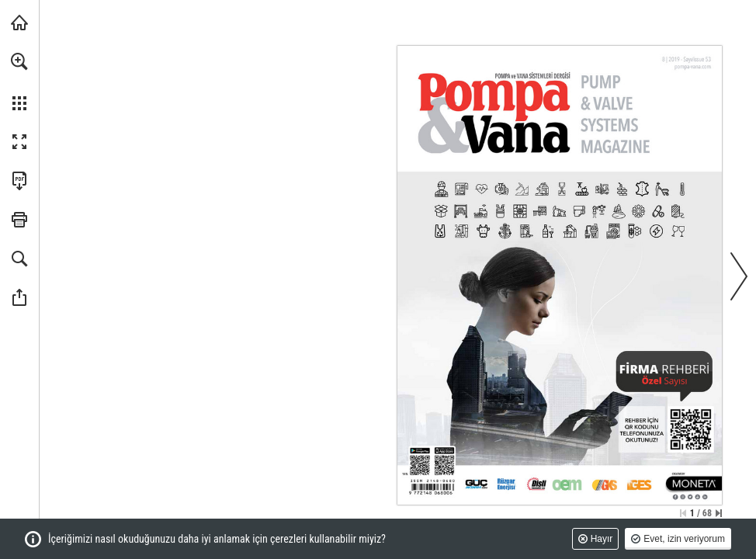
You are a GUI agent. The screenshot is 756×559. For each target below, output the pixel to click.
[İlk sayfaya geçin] (683, 513)
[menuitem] (19, 82)
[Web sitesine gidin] (693, 66)
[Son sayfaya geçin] (719, 513)
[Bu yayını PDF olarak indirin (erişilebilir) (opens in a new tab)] (19, 181)
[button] (19, 61)
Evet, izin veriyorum (684, 539)
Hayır (602, 539)
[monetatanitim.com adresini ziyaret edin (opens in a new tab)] (19, 23)
